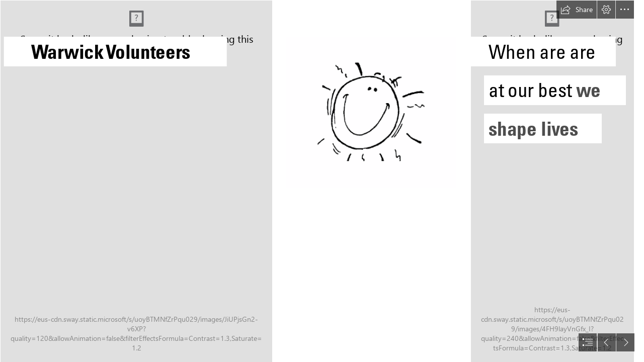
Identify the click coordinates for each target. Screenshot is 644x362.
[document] (322, 181)
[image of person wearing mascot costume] (136, 181)
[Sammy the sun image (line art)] (371, 112)
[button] (577, 10)
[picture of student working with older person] (552, 181)
